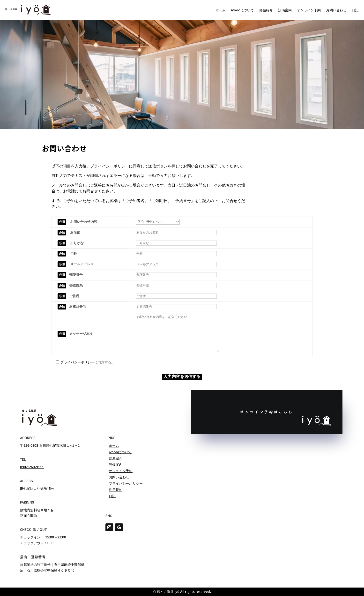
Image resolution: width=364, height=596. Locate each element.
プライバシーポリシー (110, 166)
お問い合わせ (336, 10)
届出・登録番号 (33, 557)
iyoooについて (242, 10)
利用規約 (116, 490)
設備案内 (285, 10)
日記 (355, 10)
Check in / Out (33, 530)
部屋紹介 (266, 10)
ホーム (221, 10)
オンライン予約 (309, 10)
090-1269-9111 (32, 467)
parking (27, 502)
